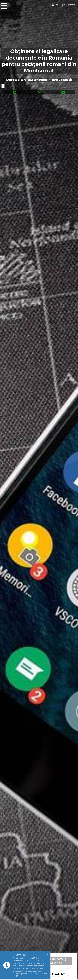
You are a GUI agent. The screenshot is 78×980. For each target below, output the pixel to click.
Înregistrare (69, 5)
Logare (58, 5)
